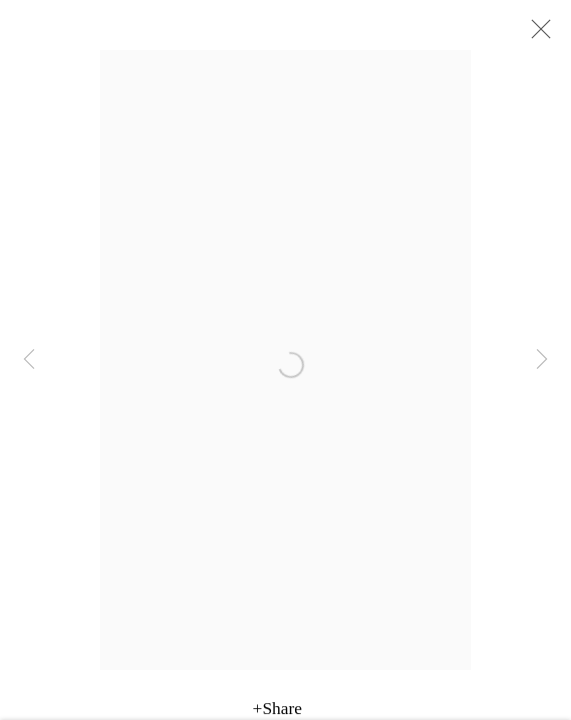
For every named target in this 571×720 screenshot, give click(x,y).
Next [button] (542, 360)
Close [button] (536, 35)
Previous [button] (29, 360)
